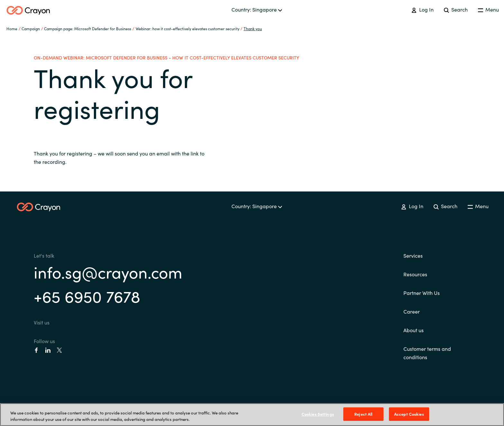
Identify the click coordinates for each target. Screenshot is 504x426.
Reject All (363, 414)
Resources (415, 274)
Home (12, 28)
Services (413, 255)
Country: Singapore (257, 9)
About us (414, 330)
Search (456, 9)
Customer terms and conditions (427, 353)
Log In (422, 9)
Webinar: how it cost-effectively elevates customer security (188, 28)
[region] (252, 415)
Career (412, 311)
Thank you (253, 28)
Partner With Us (422, 293)
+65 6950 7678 (87, 296)
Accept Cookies (409, 414)
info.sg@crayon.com (108, 272)
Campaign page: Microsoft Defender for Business (88, 28)
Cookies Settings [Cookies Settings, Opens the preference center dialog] (318, 414)
